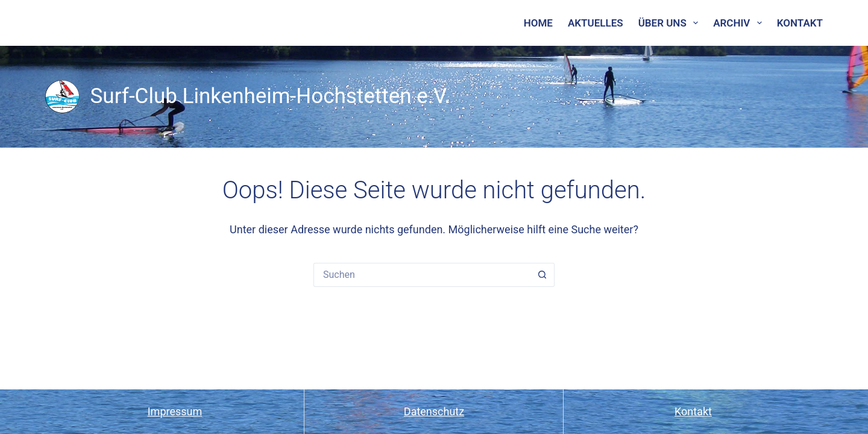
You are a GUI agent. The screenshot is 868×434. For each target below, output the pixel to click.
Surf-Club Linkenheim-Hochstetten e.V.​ (270, 96)
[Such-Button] (542, 275)
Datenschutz (434, 411)
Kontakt (800, 23)
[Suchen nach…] (422, 275)
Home (538, 23)
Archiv (740, 23)
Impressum (175, 411)
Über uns (671, 23)
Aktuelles (596, 23)
